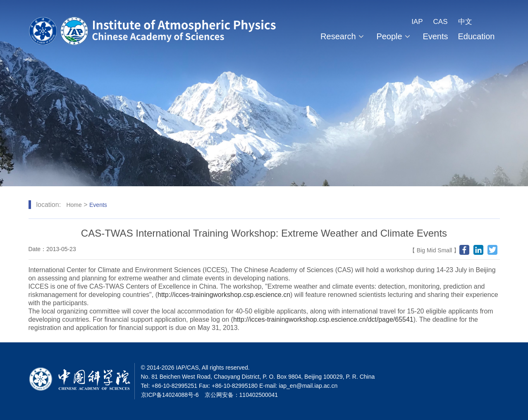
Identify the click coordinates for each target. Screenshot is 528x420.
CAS (441, 22)
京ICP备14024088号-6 (170, 395)
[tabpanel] (264, 93)
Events (435, 36)
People (394, 36)
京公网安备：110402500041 (241, 395)
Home (74, 205)
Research (343, 36)
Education (477, 36)
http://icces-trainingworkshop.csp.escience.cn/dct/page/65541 (323, 319)
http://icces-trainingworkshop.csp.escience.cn (224, 295)
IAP (417, 22)
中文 (465, 22)
